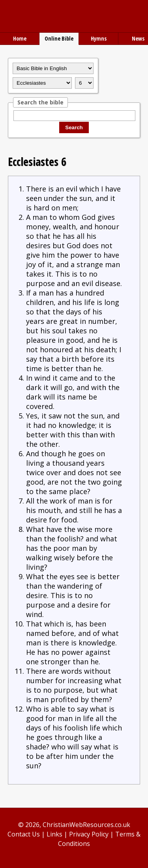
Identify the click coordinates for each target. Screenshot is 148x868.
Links (54, 834)
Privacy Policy (89, 834)
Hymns (99, 38)
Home (20, 38)
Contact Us (24, 834)
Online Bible (59, 38)
